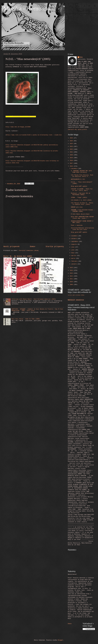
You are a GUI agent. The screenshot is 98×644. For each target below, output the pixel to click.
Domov (33, 247)
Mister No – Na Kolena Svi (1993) (18, 256)
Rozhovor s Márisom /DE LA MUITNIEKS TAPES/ (81, 194)
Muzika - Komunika (28, 8)
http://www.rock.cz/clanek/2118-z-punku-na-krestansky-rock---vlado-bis (34, 135)
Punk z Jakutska (77, 225)
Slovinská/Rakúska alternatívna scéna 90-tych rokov (82, 229)
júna (73, 250)
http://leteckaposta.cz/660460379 (21, 116)
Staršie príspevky (55, 247)
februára (75, 261)
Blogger (60, 640)
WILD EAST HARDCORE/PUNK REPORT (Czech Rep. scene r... (82, 218)
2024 (72, 144)
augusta (74, 244)
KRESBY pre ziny (77, 207)
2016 (72, 166)
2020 (72, 155)
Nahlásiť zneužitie (76, 300)
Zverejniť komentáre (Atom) (29, 251)
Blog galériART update (79, 186)
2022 (72, 149)
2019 (72, 158)
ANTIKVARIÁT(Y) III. (78, 179)
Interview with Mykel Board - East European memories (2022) (34, 299)
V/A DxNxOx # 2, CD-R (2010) (81, 200)
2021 (72, 152)
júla (73, 247)
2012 (72, 276)
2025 (72, 141)
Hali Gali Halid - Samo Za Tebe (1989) (26, 319)
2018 (72, 161)
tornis (70, 295)
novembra (75, 236)
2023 (72, 146)
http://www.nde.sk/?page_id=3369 (18, 127)
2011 (72, 279)
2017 (72, 163)
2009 (72, 285)
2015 (72, 268)
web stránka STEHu (78, 295)
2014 (72, 270)
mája (73, 253)
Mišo (81, 57)
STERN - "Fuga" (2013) (79, 197)
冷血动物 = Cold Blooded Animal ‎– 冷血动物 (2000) (83, 211)
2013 (72, 273)
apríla (74, 256)
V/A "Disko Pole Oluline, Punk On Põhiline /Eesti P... (82, 176)
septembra (75, 241)
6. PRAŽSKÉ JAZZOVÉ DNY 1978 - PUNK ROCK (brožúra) (82, 172)
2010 (72, 282)
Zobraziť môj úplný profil (77, 130)
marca (74, 258)
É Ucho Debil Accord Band (80, 214)
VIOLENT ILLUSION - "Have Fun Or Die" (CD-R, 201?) (82, 190)
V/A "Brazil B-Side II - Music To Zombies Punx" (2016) (82, 204)
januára (74, 264)
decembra (75, 169)
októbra (74, 239)
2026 (72, 138)
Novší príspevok (11, 247)
